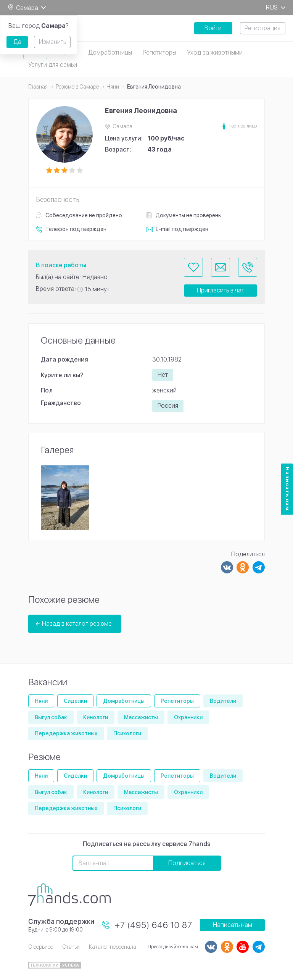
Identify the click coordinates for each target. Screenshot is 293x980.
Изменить (52, 42)
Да (17, 42)
